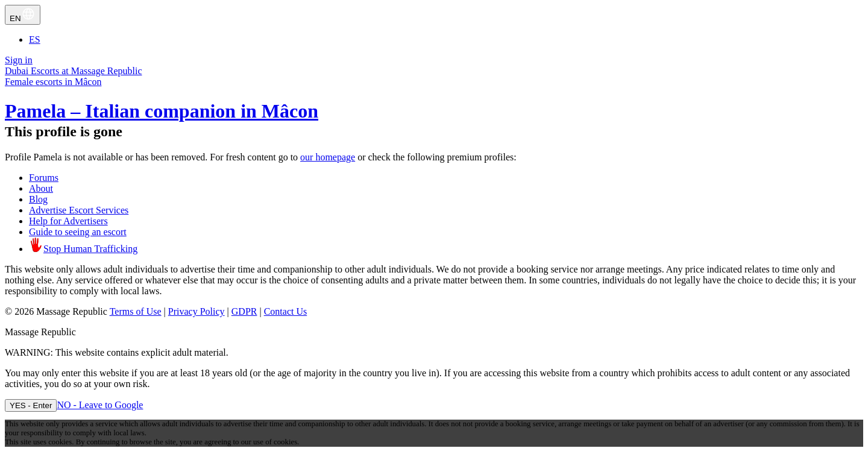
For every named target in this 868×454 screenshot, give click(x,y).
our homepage (328, 157)
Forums (44, 178)
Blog (38, 199)
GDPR (244, 311)
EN (23, 15)
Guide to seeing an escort (78, 232)
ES (35, 39)
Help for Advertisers (68, 221)
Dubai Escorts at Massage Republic (74, 71)
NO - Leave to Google (100, 405)
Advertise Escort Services (79, 210)
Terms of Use (136, 311)
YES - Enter (31, 405)
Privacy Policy (197, 311)
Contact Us (286, 311)
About (41, 188)
